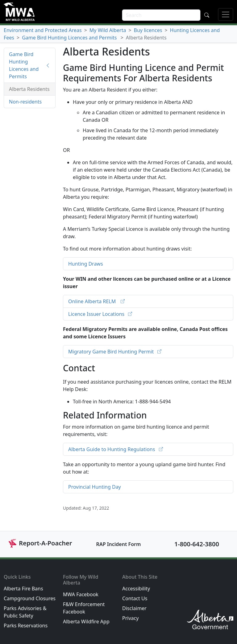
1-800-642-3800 (197, 544)
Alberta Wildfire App (86, 622)
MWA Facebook (81, 594)
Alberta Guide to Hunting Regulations (112, 449)
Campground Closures (30, 598)
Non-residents (25, 102)
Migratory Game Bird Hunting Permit (112, 352)
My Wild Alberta (108, 30)
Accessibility (136, 589)
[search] (161, 15)
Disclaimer (134, 608)
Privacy (130, 618)
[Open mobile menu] (226, 14)
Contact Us (135, 598)
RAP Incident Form (119, 544)
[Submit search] (207, 15)
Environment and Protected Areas (43, 30)
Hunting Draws (86, 264)
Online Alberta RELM (93, 301)
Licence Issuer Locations (97, 314)
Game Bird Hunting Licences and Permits (70, 38)
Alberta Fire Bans (23, 589)
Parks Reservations (26, 626)
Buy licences (148, 30)
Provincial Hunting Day (95, 487)
